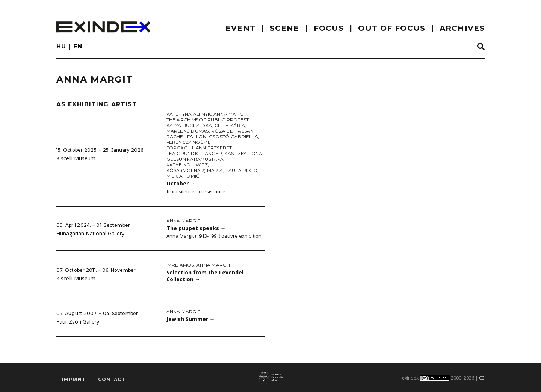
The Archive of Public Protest (208, 120)
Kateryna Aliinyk (189, 114)
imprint (74, 379)
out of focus (391, 28)
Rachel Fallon (187, 136)
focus (329, 28)
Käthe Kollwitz (187, 165)
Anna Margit (230, 114)
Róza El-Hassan (232, 131)
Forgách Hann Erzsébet (199, 148)
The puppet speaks (196, 228)
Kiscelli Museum (76, 158)
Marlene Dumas (188, 131)
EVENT (240, 28)
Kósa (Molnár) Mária (195, 170)
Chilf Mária (230, 125)
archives (462, 28)
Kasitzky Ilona (243, 153)
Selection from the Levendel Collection (205, 276)
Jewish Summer (191, 319)
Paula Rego (241, 170)
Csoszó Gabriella (233, 136)
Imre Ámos (180, 265)
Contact (112, 379)
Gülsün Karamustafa (195, 159)
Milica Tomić (183, 176)
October (181, 183)
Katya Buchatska (189, 125)
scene (285, 28)
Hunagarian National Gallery (90, 233)
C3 (482, 378)
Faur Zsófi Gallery (78, 322)
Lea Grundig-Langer (194, 153)
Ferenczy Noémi (188, 142)
